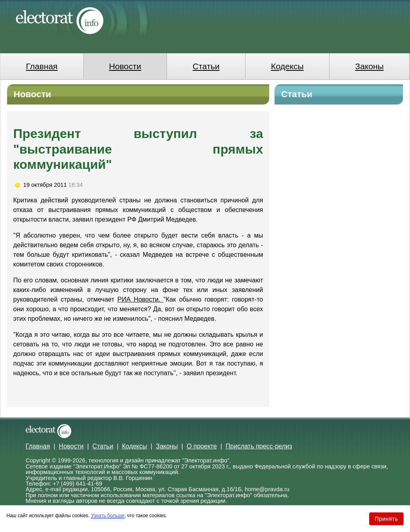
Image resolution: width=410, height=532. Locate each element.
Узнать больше (108, 516)
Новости (125, 66)
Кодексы (287, 66)
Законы (369, 66)
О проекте (202, 446)
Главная (42, 66)
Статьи (206, 66)
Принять (386, 519)
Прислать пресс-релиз (259, 446)
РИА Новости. (140, 299)
